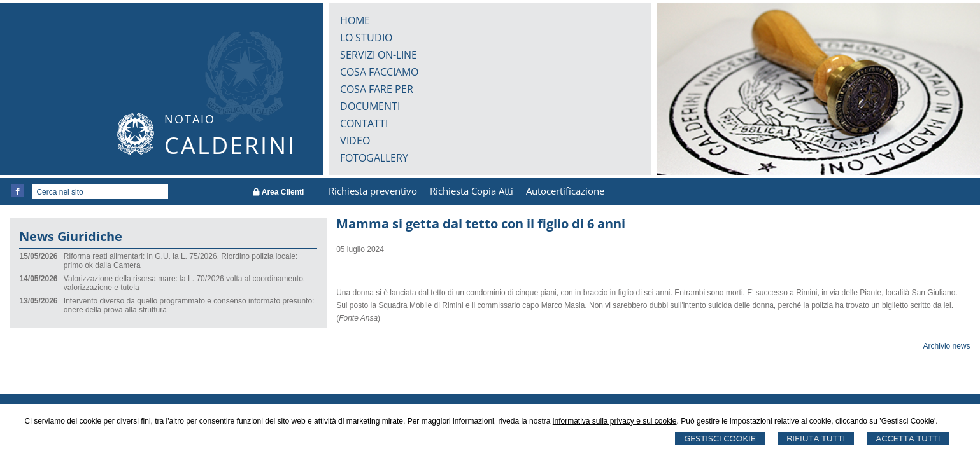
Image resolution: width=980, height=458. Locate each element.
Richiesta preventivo (373, 191)
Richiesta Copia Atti (472, 191)
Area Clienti (279, 192)
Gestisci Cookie (720, 439)
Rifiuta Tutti (816, 439)
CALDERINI (230, 145)
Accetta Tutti (908, 439)
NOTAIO (190, 119)
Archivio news (947, 346)
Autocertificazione (565, 191)
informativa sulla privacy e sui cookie (615, 421)
